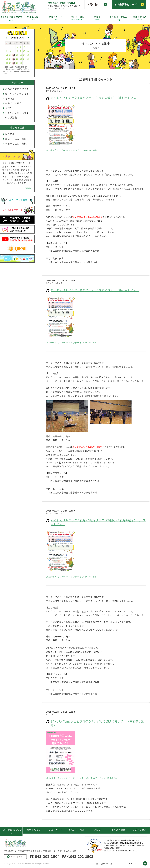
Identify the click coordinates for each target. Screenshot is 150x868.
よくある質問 (118, 830)
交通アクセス (140, 830)
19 (7, 59)
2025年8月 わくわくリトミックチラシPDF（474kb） (72, 150)
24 (24, 59)
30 (21, 63)
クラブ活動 (11, 117)
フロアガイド (56, 830)
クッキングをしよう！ (17, 113)
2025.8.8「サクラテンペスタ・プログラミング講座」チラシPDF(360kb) (82, 778)
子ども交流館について (11, 831)
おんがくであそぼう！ (17, 89)
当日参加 (10, 134)
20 (10, 59)
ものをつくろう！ (15, 103)
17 (24, 55)
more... (29, 188)
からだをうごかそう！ (17, 94)
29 (17, 63)
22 (17, 59)
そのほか (10, 98)
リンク (120, 863)
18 (28, 55)
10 (24, 51)
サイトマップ (133, 863)
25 (28, 59)
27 (10, 63)
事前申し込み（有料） (17, 144)
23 (21, 59)
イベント (10, 108)
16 (21, 55)
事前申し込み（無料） (17, 139)
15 (17, 55)
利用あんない (34, 830)
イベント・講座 (76, 830)
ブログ (97, 830)
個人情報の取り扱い (105, 863)
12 (7, 55)
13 (10, 55)
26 (7, 63)
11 (28, 51)
